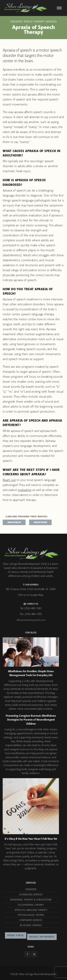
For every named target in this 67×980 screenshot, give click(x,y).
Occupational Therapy (31, 905)
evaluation (25, 490)
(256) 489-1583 (33, 608)
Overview (31, 889)
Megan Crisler (14, 522)
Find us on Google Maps (31, 595)
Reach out (9, 480)
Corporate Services (31, 920)
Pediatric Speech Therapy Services (34, 22)
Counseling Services (31, 895)
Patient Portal (16, 936)
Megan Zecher (40, 522)
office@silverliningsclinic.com (31, 620)
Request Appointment (42, 937)
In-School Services (31, 925)
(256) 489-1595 (33, 614)
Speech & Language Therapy (31, 910)
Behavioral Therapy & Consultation (31, 900)
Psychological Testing (31, 915)
